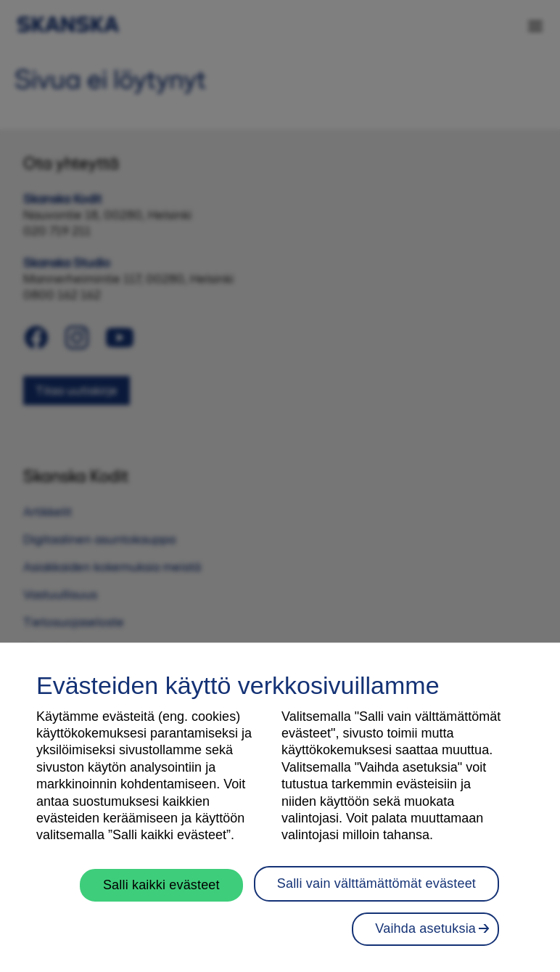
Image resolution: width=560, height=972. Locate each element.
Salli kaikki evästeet (161, 885)
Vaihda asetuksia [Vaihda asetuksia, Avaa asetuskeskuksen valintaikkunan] (425, 928)
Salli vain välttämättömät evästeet (376, 883)
